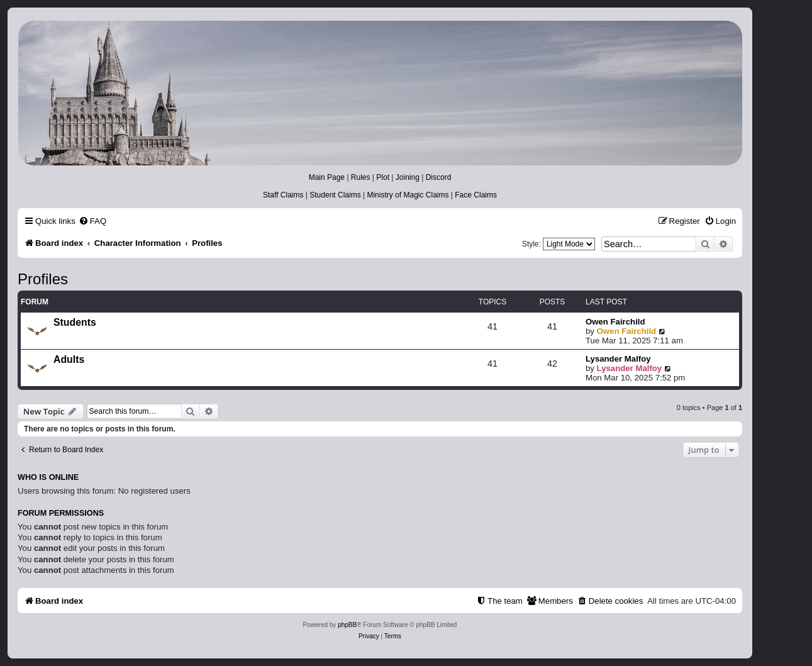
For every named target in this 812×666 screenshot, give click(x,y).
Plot (383, 177)
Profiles (43, 279)
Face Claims (476, 195)
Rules (361, 177)
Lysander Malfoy (618, 359)
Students (75, 322)
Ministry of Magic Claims (408, 195)
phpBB (347, 625)
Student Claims (335, 195)
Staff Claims (283, 195)
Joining (408, 177)
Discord (439, 177)
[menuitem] (92, 221)
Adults (69, 359)
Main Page (327, 177)
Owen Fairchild (615, 322)
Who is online (48, 477)
